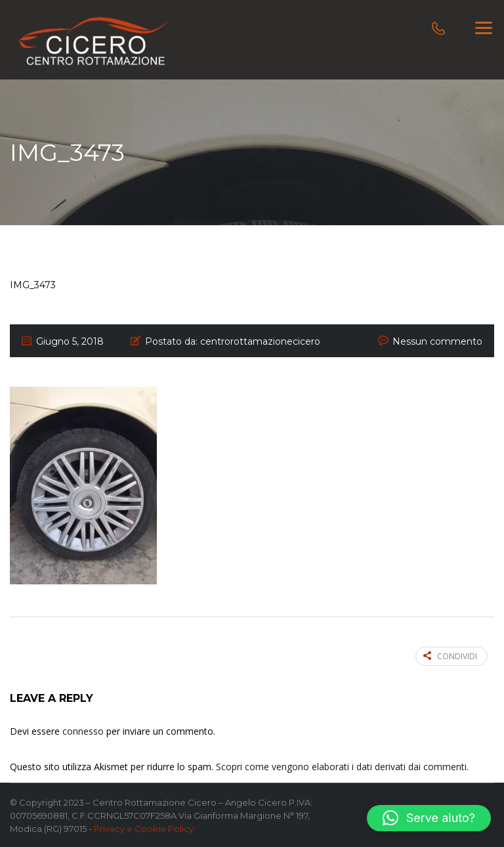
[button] (429, 818)
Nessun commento (437, 341)
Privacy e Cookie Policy (144, 829)
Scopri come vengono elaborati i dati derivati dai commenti (341, 767)
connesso (83, 731)
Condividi (450, 656)
